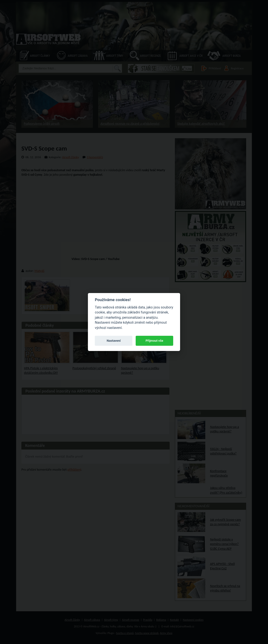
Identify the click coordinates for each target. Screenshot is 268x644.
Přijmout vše (154, 341)
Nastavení (114, 341)
